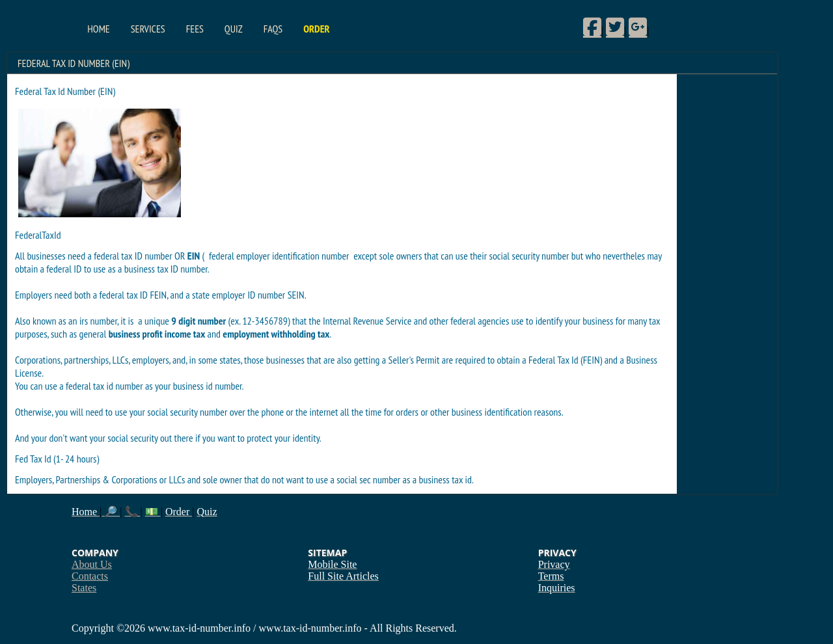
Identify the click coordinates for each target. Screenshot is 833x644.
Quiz (234, 29)
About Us (92, 564)
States (84, 588)
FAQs (273, 29)
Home (98, 29)
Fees (195, 29)
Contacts (90, 576)
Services (148, 29)
